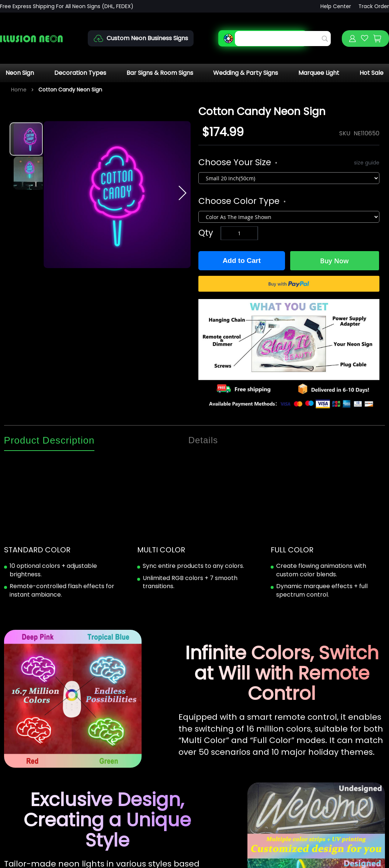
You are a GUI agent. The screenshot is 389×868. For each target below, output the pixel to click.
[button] (26, 173)
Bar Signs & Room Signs (160, 73)
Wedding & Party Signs (246, 73)
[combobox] (283, 39)
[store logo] (31, 39)
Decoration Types (80, 73)
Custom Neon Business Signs (147, 38)
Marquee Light (319, 73)
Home (19, 90)
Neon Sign (20, 73)
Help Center (336, 6)
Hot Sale (371, 73)
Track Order (374, 6)
